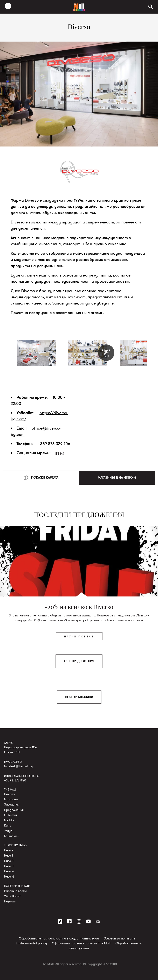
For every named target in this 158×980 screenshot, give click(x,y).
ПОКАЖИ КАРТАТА (41, 477)
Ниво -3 (9, 877)
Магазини (11, 799)
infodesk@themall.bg (19, 766)
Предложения (14, 810)
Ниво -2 (9, 871)
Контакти (12, 836)
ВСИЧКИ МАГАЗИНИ (79, 697)
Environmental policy (31, 943)
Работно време (16, 891)
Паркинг (10, 901)
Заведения (12, 804)
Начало (9, 794)
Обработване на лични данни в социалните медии (59, 938)
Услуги (9, 831)
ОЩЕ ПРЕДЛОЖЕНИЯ (79, 661)
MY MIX (9, 820)
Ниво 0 (9, 861)
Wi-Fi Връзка (13, 896)
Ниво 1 (8, 856)
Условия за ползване (120, 938)
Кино (8, 825)
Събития (11, 815)
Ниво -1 (9, 866)
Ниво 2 (9, 850)
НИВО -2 (130, 478)
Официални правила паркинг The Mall (81, 943)
